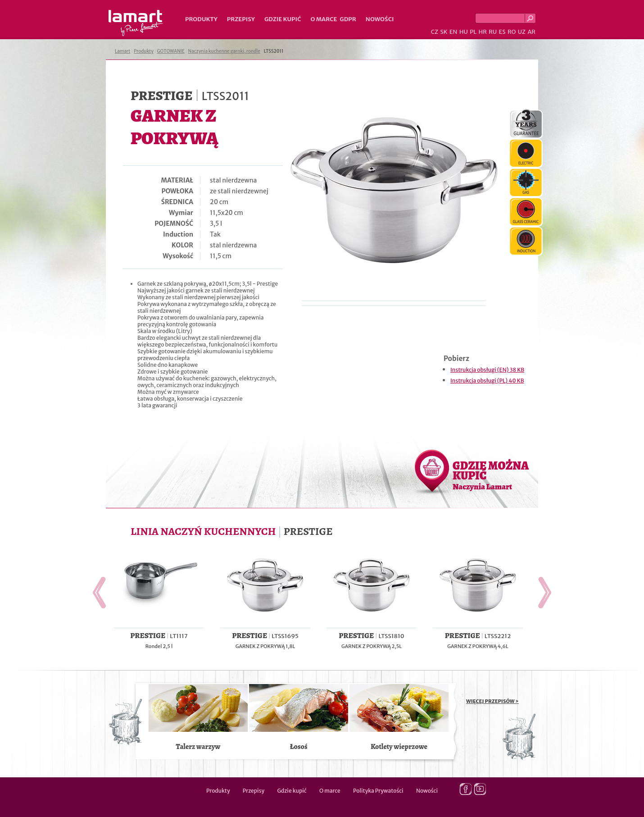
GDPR (348, 19)
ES (502, 32)
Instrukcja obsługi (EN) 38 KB (487, 370)
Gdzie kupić (283, 19)
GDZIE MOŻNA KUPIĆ (491, 475)
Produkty (201, 19)
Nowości (380, 19)
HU (464, 32)
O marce (324, 19)
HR (482, 32)
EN (454, 32)
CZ (435, 32)
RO (512, 32)
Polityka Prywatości (378, 791)
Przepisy (241, 19)
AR (531, 32)
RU (493, 32)
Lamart (136, 23)
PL (473, 32)
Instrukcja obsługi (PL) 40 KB (487, 381)
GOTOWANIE (171, 51)
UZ (522, 32)
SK (444, 32)
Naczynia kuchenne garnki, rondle (224, 51)
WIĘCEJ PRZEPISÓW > (492, 701)
